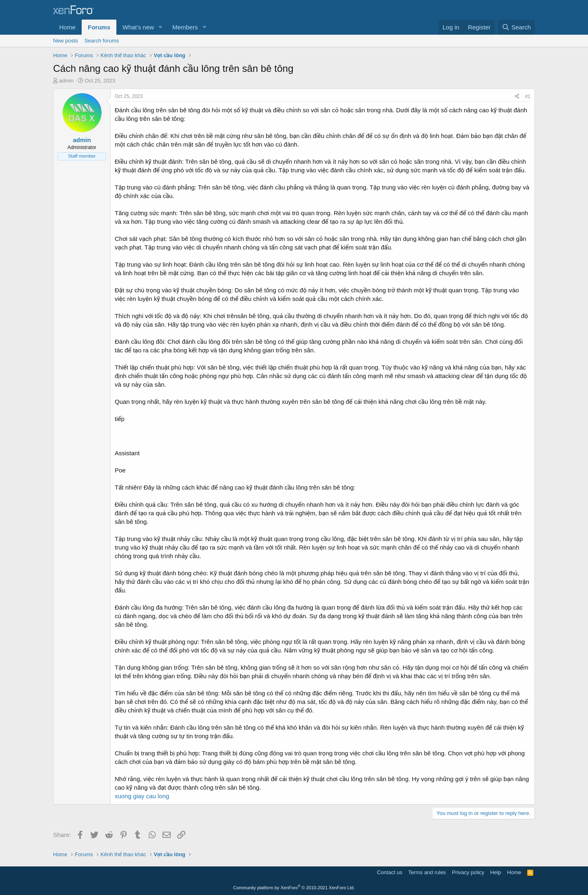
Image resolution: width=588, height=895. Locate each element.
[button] (160, 27)
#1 (528, 96)
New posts (66, 41)
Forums (99, 27)
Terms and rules (427, 872)
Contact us (390, 872)
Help (496, 872)
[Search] (516, 27)
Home (67, 27)
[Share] (517, 97)
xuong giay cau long (142, 796)
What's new (138, 27)
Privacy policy (468, 872)
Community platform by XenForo (294, 888)
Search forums (102, 41)
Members (185, 27)
